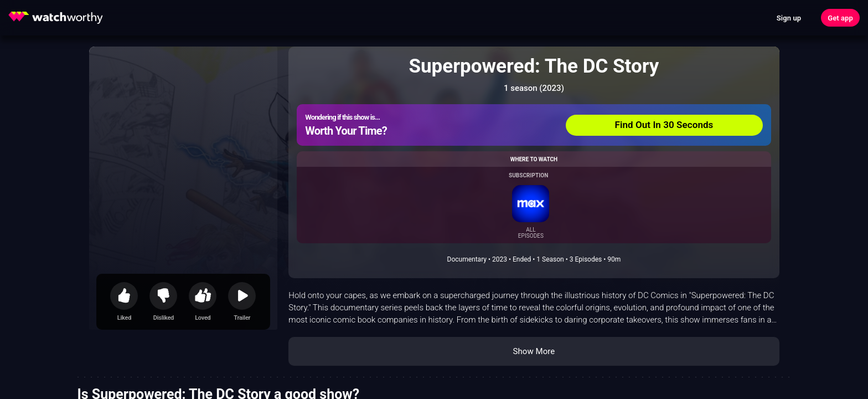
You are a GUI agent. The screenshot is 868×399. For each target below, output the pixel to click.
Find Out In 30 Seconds (664, 125)
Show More (534, 351)
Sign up (789, 18)
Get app (840, 18)
